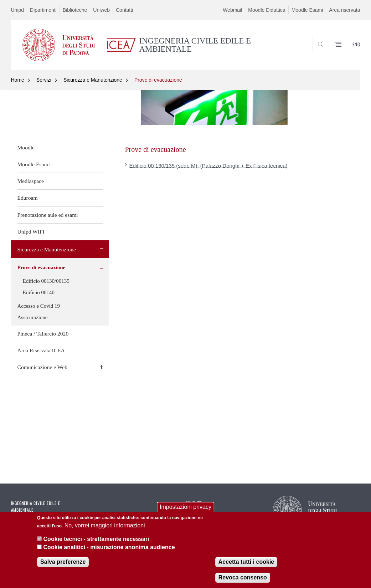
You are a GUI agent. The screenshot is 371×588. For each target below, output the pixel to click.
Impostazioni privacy (185, 509)
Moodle (26, 147)
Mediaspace (31, 181)
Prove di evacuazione (158, 80)
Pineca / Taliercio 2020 (43, 334)
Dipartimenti (43, 10)
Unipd (18, 10)
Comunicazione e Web (43, 367)
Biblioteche (75, 10)
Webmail (232, 10)
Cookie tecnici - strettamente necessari (96, 541)
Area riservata (344, 10)
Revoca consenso (243, 580)
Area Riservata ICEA (41, 350)
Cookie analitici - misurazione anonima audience (109, 549)
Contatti (124, 10)
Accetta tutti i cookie (246, 564)
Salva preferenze (63, 564)
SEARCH (330, 53)
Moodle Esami (307, 10)
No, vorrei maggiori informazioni (105, 528)
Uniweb (101, 10)
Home (18, 80)
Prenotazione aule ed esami (48, 215)
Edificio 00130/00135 (46, 281)
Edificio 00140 (39, 292)
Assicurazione (33, 317)
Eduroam (28, 198)
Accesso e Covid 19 (39, 306)
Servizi (44, 80)
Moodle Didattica (267, 10)
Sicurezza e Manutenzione (93, 80)
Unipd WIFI (31, 232)
